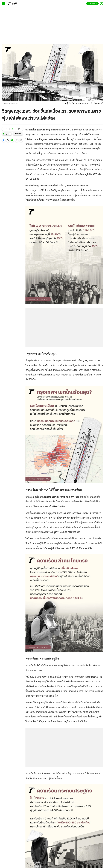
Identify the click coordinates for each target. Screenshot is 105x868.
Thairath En (92, 4)
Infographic (83, 103)
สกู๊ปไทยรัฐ (70, 103)
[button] (4, 140)
